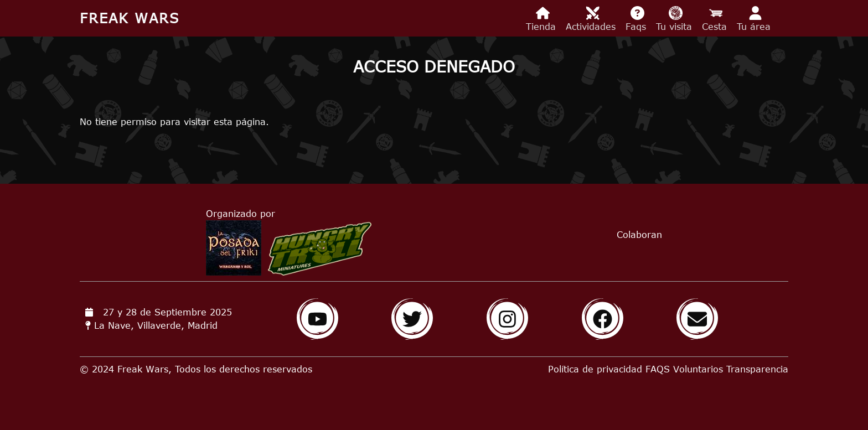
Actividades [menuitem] (592, 19)
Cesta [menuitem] (716, 19)
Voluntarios (698, 369)
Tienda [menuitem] (542, 19)
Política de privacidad (595, 369)
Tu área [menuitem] (755, 19)
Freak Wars (130, 18)
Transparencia (757, 369)
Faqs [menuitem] (637, 19)
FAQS (658, 369)
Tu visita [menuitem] (676, 19)
